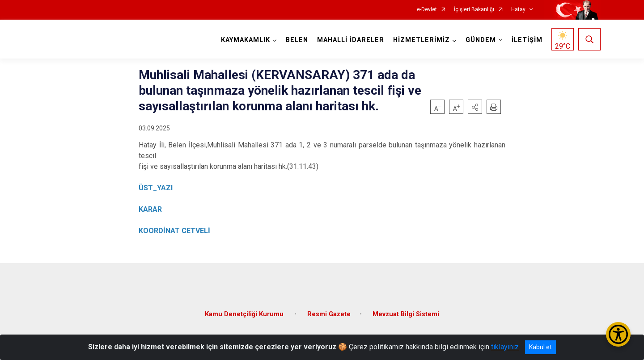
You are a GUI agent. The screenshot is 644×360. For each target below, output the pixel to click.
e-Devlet (427, 10)
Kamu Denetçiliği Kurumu (245, 313)
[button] (475, 107)
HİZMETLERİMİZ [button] (422, 40)
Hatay (518, 10)
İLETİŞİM (527, 40)
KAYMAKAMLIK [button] (246, 40)
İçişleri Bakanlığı (474, 10)
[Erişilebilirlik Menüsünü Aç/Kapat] (618, 334)
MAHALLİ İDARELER (351, 40)
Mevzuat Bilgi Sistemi (406, 313)
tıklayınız (505, 347)
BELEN (297, 40)
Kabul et (540, 347)
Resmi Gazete (329, 313)
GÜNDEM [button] (481, 40)
